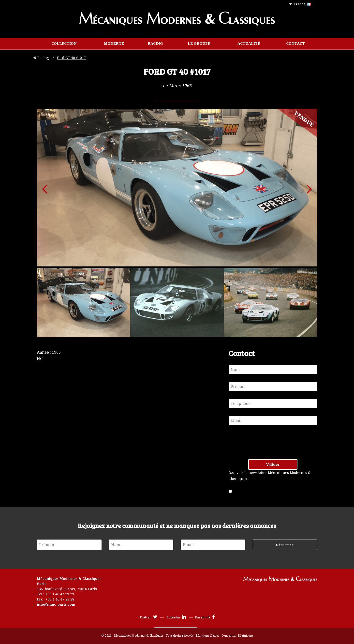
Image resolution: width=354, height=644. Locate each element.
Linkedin (176, 617)
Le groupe (199, 44)
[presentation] (266, 442)
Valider (273, 465)
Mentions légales (207, 636)
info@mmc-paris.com (56, 604)
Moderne (114, 44)
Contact (295, 44)
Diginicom (245, 636)
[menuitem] (304, 4)
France (303, 4)
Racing (155, 44)
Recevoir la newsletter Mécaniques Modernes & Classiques (270, 476)
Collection (64, 44)
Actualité (249, 44)
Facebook (205, 617)
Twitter (148, 617)
